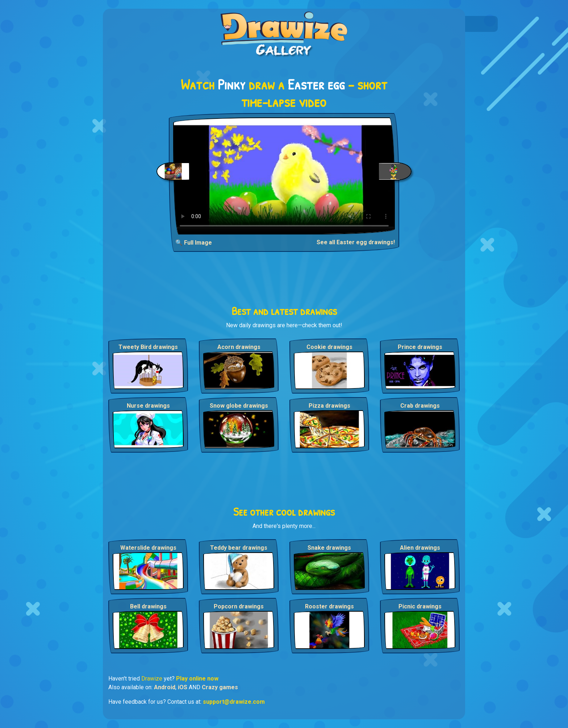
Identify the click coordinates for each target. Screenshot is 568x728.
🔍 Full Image (194, 243)
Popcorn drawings (239, 606)
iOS (183, 687)
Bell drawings (148, 606)
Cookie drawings (329, 347)
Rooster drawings (329, 606)
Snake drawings (329, 548)
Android (165, 687)
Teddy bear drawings (239, 548)
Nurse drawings (148, 406)
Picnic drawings (420, 606)
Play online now (197, 679)
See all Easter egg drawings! (356, 242)
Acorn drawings (239, 347)
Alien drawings (420, 548)
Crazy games (220, 687)
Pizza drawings (329, 406)
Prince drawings (420, 347)
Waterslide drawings (148, 548)
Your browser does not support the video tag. (284, 176)
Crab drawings (420, 406)
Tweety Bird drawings (148, 347)
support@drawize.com (234, 702)
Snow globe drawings (239, 406)
